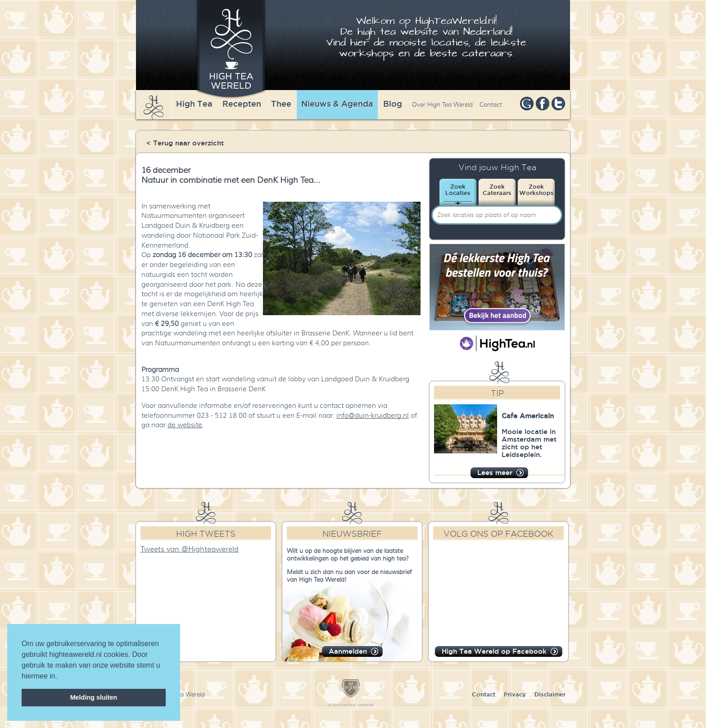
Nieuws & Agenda (337, 104)
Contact (491, 105)
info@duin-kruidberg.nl (373, 416)
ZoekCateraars (497, 190)
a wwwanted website (351, 705)
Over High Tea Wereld (442, 105)
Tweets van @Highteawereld (190, 549)
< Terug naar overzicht (185, 143)
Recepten (242, 104)
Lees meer (495, 473)
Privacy (515, 694)
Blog (393, 104)
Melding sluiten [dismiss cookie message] (94, 697)
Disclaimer (550, 694)
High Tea (194, 104)
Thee (281, 104)
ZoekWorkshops (536, 190)
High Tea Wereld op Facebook (494, 651)
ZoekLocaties (458, 190)
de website (185, 425)
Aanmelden (348, 651)
